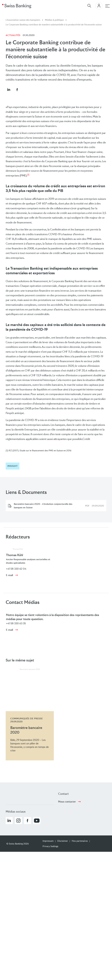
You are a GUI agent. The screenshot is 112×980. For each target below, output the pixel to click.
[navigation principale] (107, 6)
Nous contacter (67, 802)
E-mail (9, 575)
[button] (9, 89)
